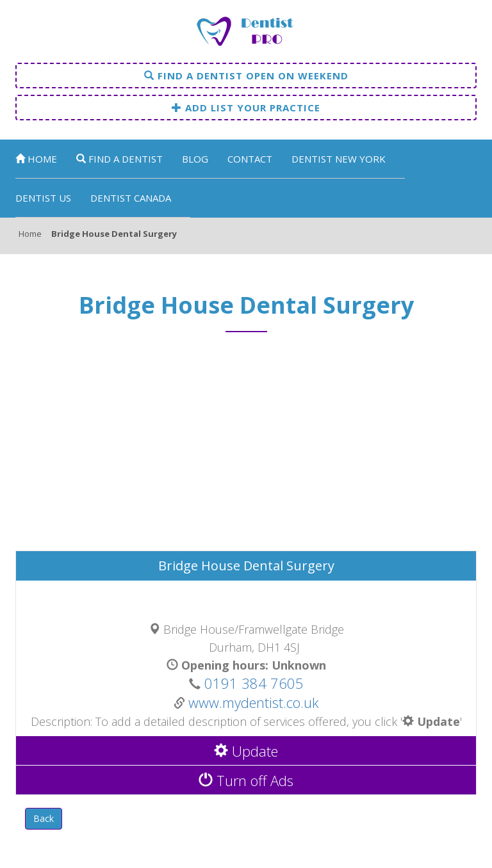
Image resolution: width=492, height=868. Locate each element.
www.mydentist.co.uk (254, 702)
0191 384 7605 (252, 683)
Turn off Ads (246, 780)
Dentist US (43, 198)
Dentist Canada (131, 198)
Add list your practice (246, 108)
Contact (250, 159)
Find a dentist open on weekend (246, 76)
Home (36, 159)
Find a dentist (119, 159)
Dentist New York (339, 159)
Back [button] (44, 818)
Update (246, 751)
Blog (195, 159)
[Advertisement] (246, 447)
